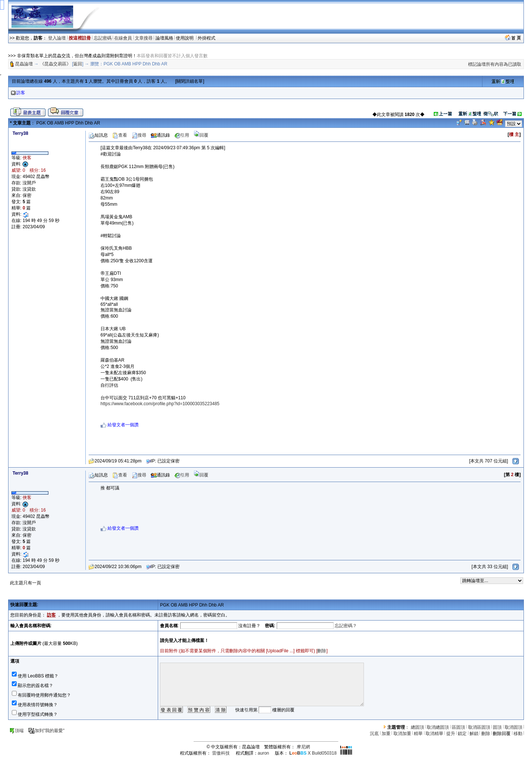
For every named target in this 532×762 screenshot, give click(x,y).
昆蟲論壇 (24, 64)
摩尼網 (303, 747)
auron (264, 753)
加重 (386, 734)
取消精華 (434, 734)
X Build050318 (313, 753)
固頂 (497, 727)
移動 (518, 734)
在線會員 (123, 38)
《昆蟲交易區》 (55, 64)
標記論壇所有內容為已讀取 (495, 64)
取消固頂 (514, 727)
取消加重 (402, 734)
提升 (451, 734)
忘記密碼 (103, 38)
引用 (182, 135)
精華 (418, 734)
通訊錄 (160, 135)
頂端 (16, 731)
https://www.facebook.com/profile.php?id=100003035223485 (160, 404)
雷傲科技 (221, 753)
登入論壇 (57, 38)
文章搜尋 (144, 38)
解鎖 (474, 734)
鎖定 (462, 734)
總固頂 (417, 727)
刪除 (322, 651)
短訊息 (98, 135)
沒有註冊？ (249, 626)
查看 (120, 135)
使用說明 (185, 38)
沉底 (374, 734)
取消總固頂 (438, 727)
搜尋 (139, 135)
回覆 (201, 135)
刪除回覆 (502, 734)
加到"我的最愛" (46, 731)
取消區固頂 (479, 727)
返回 (78, 64)
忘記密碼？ (346, 626)
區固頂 (458, 727)
